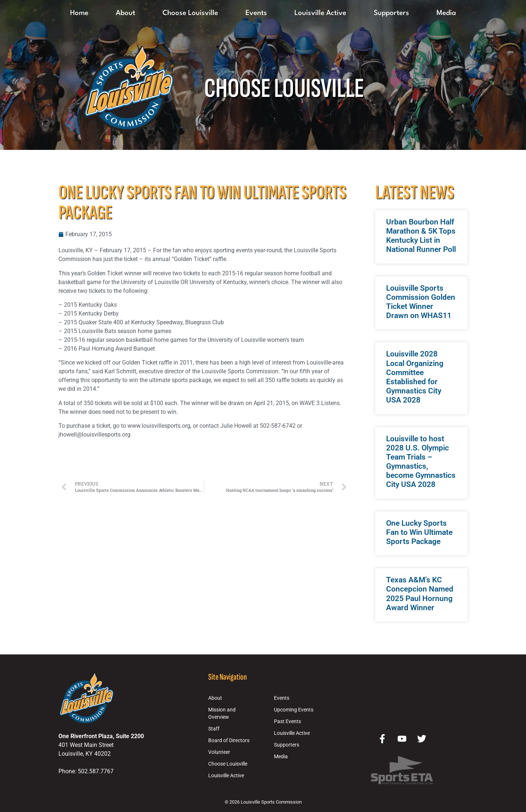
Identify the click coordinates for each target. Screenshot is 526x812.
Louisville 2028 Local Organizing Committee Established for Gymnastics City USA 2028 (415, 377)
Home (79, 13)
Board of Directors (229, 741)
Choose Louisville (190, 13)
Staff (214, 729)
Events (256, 13)
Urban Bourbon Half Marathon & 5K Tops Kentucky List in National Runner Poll (421, 236)
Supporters (391, 13)
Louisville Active (320, 13)
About (125, 13)
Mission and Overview (222, 713)
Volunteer (219, 752)
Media (446, 13)
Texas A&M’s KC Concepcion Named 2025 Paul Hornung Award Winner (420, 594)
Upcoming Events (294, 710)
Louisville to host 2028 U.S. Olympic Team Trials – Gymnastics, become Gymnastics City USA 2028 (421, 462)
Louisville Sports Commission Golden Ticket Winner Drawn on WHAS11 (421, 302)
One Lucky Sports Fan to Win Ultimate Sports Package (419, 532)
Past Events (287, 722)
